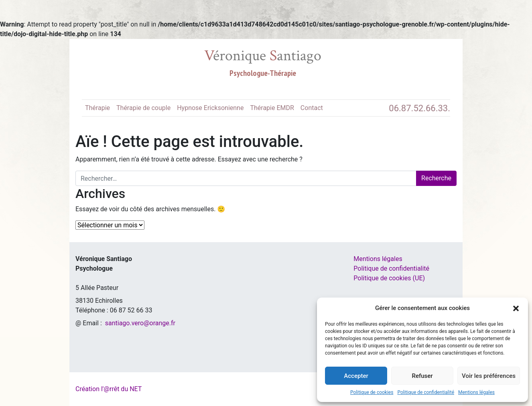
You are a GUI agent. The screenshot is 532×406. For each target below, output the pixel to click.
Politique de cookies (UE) (389, 278)
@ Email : (89, 323)
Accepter (356, 376)
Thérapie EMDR (272, 108)
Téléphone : (93, 310)
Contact (312, 108)
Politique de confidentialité (426, 392)
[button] (516, 308)
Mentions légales (476, 392)
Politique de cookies (372, 392)
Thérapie (97, 108)
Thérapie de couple (143, 108)
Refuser (422, 376)
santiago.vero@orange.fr (140, 323)
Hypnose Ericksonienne (210, 108)
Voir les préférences (489, 376)
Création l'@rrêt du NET (109, 389)
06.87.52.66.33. (419, 108)
